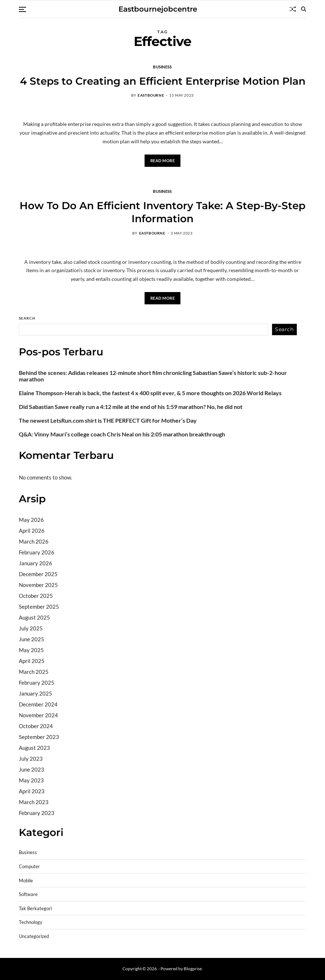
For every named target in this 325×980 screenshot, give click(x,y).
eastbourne (151, 95)
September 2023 (39, 737)
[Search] (304, 9)
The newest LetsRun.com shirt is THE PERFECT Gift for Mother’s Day (108, 421)
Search (27, 318)
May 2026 (31, 520)
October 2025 (36, 596)
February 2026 (37, 552)
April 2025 (32, 661)
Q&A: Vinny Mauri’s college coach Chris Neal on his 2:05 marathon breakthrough (122, 434)
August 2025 (34, 617)
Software (28, 894)
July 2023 (31, 759)
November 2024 (38, 715)
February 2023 (37, 813)
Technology (31, 922)
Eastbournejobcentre (158, 9)
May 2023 (31, 780)
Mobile (26, 881)
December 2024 (38, 704)
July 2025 (31, 628)
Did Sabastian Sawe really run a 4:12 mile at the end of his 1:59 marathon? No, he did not (131, 407)
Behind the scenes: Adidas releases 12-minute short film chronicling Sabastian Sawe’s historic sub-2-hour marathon (153, 376)
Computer (29, 867)
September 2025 (39, 607)
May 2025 (31, 650)
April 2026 (32, 531)
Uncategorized (34, 936)
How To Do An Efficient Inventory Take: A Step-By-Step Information (162, 212)
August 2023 (34, 748)
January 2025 (36, 693)
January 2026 (36, 563)
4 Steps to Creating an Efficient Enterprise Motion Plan (163, 81)
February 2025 (37, 683)
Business (162, 67)
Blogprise (193, 969)
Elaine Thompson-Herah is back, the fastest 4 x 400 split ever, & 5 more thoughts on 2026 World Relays (150, 393)
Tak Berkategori (35, 909)
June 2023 (32, 769)
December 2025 (38, 574)
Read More (163, 160)
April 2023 (32, 791)
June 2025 (32, 639)
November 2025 (38, 585)
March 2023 (34, 802)
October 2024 (36, 726)
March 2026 (34, 541)
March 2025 (34, 672)
